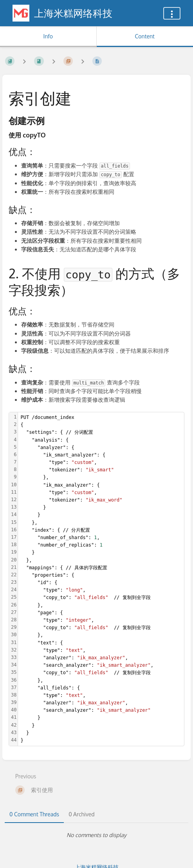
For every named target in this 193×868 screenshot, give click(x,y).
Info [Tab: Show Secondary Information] (48, 36)
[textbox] (101, 579)
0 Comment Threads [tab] (34, 814)
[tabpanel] (96, 835)
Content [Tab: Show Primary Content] (145, 36)
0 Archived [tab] (81, 814)
